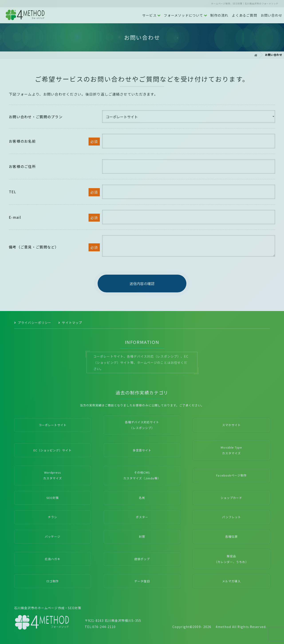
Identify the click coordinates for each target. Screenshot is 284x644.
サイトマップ (72, 323)
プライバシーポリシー (35, 323)
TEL (13, 192)
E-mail (15, 217)
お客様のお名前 (22, 141)
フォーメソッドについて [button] (185, 15)
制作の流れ (219, 15)
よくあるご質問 (244, 15)
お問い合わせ (271, 15)
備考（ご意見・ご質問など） (34, 247)
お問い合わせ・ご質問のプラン (36, 117)
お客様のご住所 (22, 166)
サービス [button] (151, 15)
